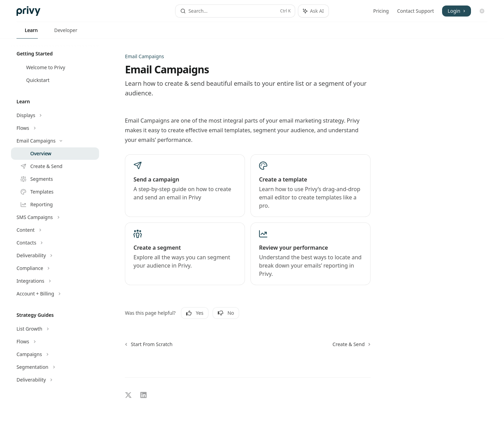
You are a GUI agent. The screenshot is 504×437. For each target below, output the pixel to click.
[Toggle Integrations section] (55, 281)
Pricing (381, 11)
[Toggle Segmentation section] (55, 367)
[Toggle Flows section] (55, 128)
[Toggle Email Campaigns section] (55, 141)
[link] (185, 186)
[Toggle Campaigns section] (55, 354)
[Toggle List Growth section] (55, 329)
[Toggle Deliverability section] (55, 256)
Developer (62, 33)
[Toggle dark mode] (482, 11)
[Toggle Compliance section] (55, 268)
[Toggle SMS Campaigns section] (55, 217)
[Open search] (235, 11)
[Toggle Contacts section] (55, 243)
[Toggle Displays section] (55, 115)
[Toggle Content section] (55, 230)
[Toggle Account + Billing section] (55, 294)
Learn (27, 33)
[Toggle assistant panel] (313, 11)
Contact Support (415, 11)
